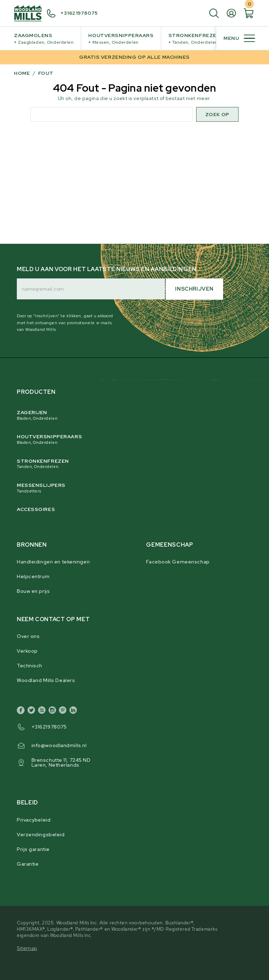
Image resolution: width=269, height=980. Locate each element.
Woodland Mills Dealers (46, 680)
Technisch (30, 666)
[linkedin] (75, 711)
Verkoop (27, 651)
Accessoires (36, 509)
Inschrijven (194, 289)
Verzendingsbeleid (41, 835)
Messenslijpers (128, 488)
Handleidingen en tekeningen (53, 562)
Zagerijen (128, 415)
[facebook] (22, 711)
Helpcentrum (33, 576)
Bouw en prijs (33, 591)
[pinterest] (64, 711)
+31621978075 (49, 727)
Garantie (28, 864)
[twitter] (33, 711)
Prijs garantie (33, 849)
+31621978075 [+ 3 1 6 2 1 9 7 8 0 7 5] (79, 13)
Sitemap (27, 948)
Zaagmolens (44, 39)
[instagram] (54, 711)
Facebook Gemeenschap (178, 562)
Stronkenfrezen (195, 39)
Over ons (28, 636)
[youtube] (43, 711)
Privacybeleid (34, 820)
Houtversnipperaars (121, 39)
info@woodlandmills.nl (59, 745)
